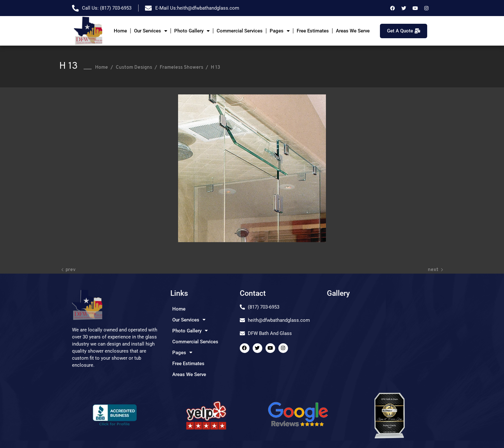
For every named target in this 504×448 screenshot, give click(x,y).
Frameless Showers (181, 68)
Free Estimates (313, 31)
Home (120, 31)
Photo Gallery (192, 31)
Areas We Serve (353, 31)
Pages (280, 31)
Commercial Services (240, 31)
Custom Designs (134, 68)
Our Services (151, 31)
